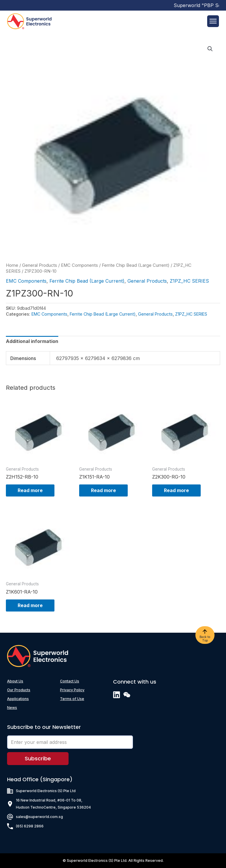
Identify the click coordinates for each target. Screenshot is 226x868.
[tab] (32, 341)
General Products (40, 265)
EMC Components (79, 265)
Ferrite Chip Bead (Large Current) (136, 265)
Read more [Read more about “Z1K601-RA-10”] (30, 605)
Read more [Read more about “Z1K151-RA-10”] (103, 490)
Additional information (32, 341)
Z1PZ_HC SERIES (189, 281)
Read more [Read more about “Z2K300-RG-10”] (176, 490)
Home (12, 265)
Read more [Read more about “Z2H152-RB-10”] (30, 490)
